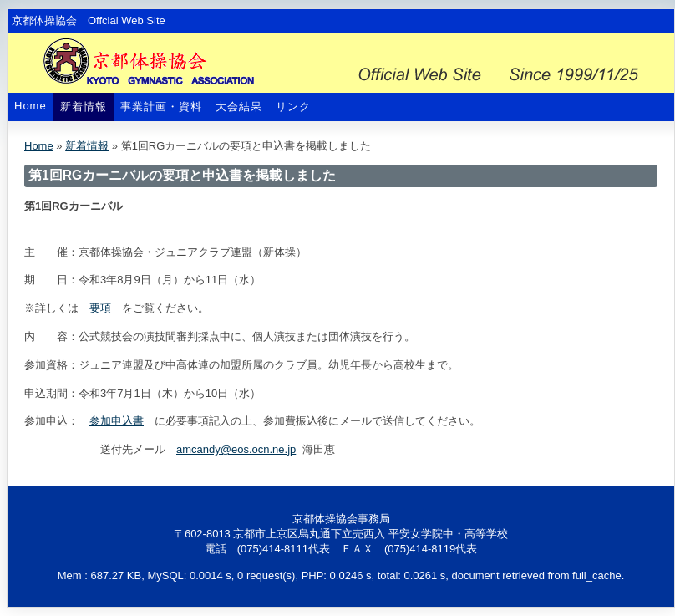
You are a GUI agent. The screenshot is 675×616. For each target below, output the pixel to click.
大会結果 (239, 107)
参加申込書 (117, 421)
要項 (100, 308)
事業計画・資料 (161, 107)
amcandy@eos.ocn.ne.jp (236, 449)
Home (30, 106)
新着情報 (84, 107)
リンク (293, 107)
